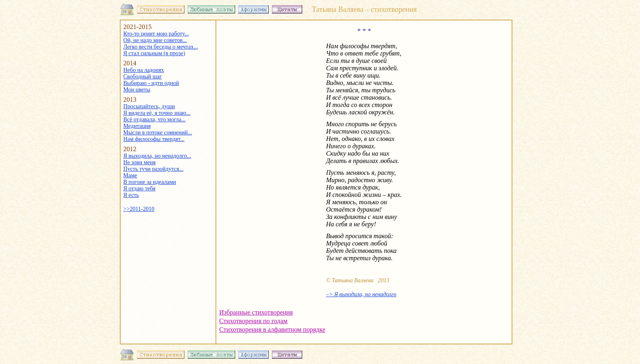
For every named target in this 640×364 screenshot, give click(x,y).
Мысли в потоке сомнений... (158, 133)
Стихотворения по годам (253, 321)
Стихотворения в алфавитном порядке (272, 329)
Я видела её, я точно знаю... (157, 113)
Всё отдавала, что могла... (155, 119)
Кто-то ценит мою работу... (156, 34)
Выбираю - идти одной (151, 83)
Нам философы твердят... (154, 139)
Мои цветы (137, 90)
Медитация (137, 126)
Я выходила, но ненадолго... (157, 156)
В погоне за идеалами (150, 182)
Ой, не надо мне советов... (155, 40)
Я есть (131, 195)
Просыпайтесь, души (149, 106)
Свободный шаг (143, 77)
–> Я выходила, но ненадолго (361, 294)
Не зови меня (140, 162)
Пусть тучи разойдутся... (154, 169)
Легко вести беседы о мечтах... (161, 47)
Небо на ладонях (144, 70)
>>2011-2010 (139, 209)
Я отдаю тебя (139, 189)
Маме (130, 175)
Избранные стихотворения (256, 312)
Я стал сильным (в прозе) (154, 53)
